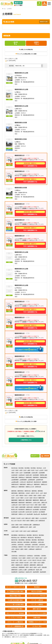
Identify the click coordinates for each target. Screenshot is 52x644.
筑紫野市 (21, 495)
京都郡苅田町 (14, 514)
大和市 (13, 549)
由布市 (29, 531)
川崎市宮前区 (42, 544)
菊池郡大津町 (29, 475)
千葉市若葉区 (37, 556)
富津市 (13, 562)
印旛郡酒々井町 (19, 565)
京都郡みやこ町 (22, 514)
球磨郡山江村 (14, 487)
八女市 (41, 493)
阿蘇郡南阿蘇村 (43, 477)
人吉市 (13, 470)
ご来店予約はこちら (26, 440)
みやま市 (26, 498)
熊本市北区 (39, 468)
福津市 (13, 498)
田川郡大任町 (29, 512)
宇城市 (46, 470)
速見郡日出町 (34, 531)
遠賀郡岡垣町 (37, 507)
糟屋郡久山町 (43, 500)
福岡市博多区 (21, 491)
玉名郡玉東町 (35, 473)
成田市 (41, 558)
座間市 (22, 549)
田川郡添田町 (43, 509)
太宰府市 (39, 495)
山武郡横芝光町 (31, 570)
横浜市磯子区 (24, 537)
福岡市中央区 (28, 491)
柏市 (17, 560)
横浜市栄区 (14, 542)
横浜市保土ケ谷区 (16, 537)
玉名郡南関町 (42, 473)
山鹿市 (29, 470)
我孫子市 (34, 560)
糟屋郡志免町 (22, 500)
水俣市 (21, 470)
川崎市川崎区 (41, 542)
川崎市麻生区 (14, 547)
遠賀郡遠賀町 (44, 507)
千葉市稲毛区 (30, 556)
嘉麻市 (17, 507)
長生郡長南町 (43, 572)
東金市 (31, 567)
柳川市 (37, 493)
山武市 (39, 567)
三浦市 (46, 547)
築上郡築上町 (44, 514)
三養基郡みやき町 (24, 527)
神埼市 (21, 525)
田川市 (28, 505)
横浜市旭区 (28, 540)
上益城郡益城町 (31, 480)
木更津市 (29, 558)
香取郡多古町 (40, 565)
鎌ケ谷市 (39, 560)
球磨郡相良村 (37, 484)
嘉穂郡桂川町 (29, 509)
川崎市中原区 (21, 544)
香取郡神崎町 (33, 565)
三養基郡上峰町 (15, 527)
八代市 (44, 468)
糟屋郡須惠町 (29, 500)
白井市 (39, 562)
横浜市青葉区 (27, 542)
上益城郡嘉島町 (23, 480)
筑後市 (45, 493)
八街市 (31, 562)
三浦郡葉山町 (31, 549)
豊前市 (40, 505)
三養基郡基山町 (36, 525)
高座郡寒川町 (39, 549)
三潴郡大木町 (44, 502)
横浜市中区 (35, 535)
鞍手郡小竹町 (14, 509)
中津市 (21, 531)
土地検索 (13, 641)
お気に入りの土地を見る (26, 49)
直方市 (20, 505)
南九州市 (19, 520)
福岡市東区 (14, 491)
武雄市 (30, 527)
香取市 (13, 565)
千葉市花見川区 (22, 556)
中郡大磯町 (14, 551)
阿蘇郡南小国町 (43, 475)
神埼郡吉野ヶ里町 (27, 525)
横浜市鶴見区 (14, 535)
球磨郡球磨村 (22, 487)
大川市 (13, 495)
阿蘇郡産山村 (22, 477)
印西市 (35, 562)
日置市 (33, 518)
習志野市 (13, 560)
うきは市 (17, 498)
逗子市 (42, 547)
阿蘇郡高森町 (29, 477)
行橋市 (36, 505)
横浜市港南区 (22, 540)
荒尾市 (17, 470)
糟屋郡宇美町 (42, 498)
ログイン (39, 4)
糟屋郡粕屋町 (14, 502)
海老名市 (17, 549)
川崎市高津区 (28, 544)
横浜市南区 (41, 535)
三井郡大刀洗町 (36, 502)
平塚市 (25, 547)
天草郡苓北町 (38, 487)
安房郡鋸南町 (22, 567)
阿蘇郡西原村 (36, 477)
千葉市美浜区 (14, 558)
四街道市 (21, 562)
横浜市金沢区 (31, 537)
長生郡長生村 (22, 572)
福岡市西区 (40, 491)
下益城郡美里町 (27, 473)
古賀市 (44, 495)
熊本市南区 (33, 468)
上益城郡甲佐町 (39, 480)
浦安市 (17, 562)
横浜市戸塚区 (14, 540)
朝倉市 (22, 498)
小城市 (34, 527)
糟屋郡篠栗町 (14, 500)
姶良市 (28, 520)
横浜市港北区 (38, 537)
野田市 (37, 558)
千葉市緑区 (43, 556)
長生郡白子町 (29, 572)
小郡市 (17, 495)
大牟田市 (28, 493)
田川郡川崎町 (22, 512)
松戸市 (33, 558)
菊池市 (33, 470)
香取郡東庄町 (14, 570)
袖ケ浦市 (26, 562)
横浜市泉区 (20, 542)
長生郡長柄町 (36, 572)
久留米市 (33, 493)
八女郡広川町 (14, 505)
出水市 (23, 518)
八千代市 (29, 560)
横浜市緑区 (34, 540)
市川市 (20, 558)
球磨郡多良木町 (15, 484)
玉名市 (25, 470)
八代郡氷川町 (23, 482)
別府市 (17, 531)
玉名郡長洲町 (14, 475)
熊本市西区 (27, 468)
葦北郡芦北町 (30, 482)
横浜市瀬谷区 (41, 540)
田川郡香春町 (36, 509)
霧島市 (37, 518)
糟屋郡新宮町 (36, 500)
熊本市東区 (21, 468)
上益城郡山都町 (15, 482)
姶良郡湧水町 (42, 520)
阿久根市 (18, 518)
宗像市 (35, 495)
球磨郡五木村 (44, 484)
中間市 (44, 505)
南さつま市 (14, 520)
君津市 (44, 560)
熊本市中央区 (14, 468)
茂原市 (27, 567)
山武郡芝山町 (14, 567)
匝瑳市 (35, 567)
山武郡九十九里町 (23, 570)
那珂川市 (35, 498)
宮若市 (13, 507)
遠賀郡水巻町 (30, 507)
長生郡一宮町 (39, 570)
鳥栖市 (17, 525)
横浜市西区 (29, 535)
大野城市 (30, 495)
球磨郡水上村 (30, 484)
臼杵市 (25, 531)
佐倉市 (45, 558)
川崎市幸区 (14, 544)
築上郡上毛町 (37, 514)
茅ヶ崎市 (38, 547)
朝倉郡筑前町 (22, 502)
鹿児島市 (13, 518)
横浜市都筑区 (34, 542)
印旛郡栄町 (26, 565)
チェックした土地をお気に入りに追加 (26, 54)
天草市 (17, 473)
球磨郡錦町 (44, 482)
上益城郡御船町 (15, 480)
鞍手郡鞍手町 (22, 509)
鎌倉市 (29, 547)
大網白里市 (44, 567)
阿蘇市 (13, 473)
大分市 (13, 531)
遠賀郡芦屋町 (22, 507)
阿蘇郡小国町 (14, 477)
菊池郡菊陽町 (36, 475)
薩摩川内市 (28, 518)
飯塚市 (24, 505)
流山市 (25, 560)
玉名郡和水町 (22, 475)
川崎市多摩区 (35, 544)
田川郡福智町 (42, 512)
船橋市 (24, 558)
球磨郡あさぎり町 (30, 487)
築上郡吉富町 (30, 514)
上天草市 (41, 470)
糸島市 (31, 498)
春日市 (26, 495)
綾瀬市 (26, 549)
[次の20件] (12, 60)
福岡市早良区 (22, 493)
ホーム (4, 9)
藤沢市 (33, 547)
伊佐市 (24, 520)
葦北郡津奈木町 (37, 482)
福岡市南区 (34, 491)
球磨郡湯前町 (23, 484)
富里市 (43, 562)
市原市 (21, 560)
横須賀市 (21, 547)
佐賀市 (13, 525)
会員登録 (44, 4)
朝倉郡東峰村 (29, 502)
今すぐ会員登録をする (30, 164)
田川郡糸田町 (14, 512)
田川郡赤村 (35, 512)
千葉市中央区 (14, 556)
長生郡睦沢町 (14, 572)
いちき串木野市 (43, 518)
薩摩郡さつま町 (34, 520)
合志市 (21, 473)
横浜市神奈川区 (22, 535)
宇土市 (37, 470)
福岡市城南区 (14, 493)
